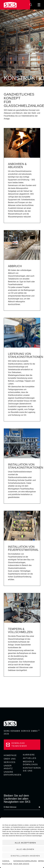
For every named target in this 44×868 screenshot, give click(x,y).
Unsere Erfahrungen (12, 773)
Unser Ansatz (8, 767)
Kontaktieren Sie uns (32, 769)
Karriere (29, 755)
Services (10, 762)
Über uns (10, 759)
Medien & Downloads (30, 763)
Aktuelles (30, 758)
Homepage (10, 755)
